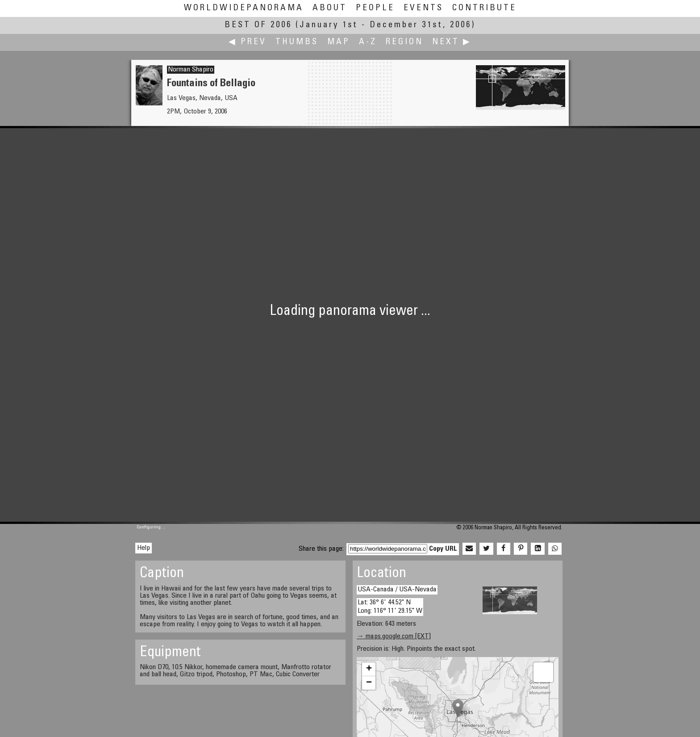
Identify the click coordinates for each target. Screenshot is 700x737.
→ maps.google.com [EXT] (394, 636)
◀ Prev (248, 42)
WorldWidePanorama (244, 8)
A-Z (368, 42)
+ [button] (369, 669)
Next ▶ (452, 42)
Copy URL (443, 549)
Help (144, 548)
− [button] (369, 683)
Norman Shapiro (191, 70)
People (375, 8)
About (330, 8)
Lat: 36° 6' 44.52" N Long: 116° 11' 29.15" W (390, 607)
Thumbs (297, 42)
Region (404, 42)
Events (423, 8)
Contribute (484, 8)
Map (339, 42)
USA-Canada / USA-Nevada (397, 590)
